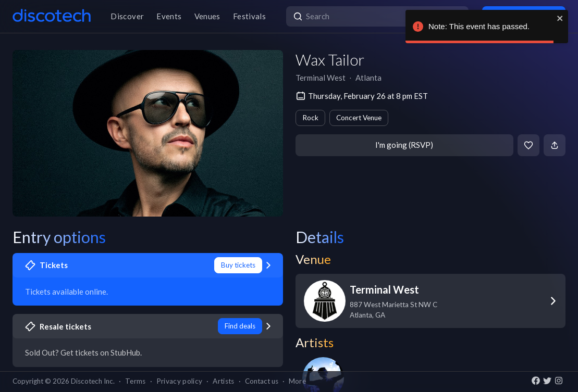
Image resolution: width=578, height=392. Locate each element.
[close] (560, 18)
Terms (136, 381)
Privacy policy (180, 381)
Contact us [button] (262, 381)
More (297, 381)
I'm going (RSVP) (404, 145)
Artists (223, 381)
